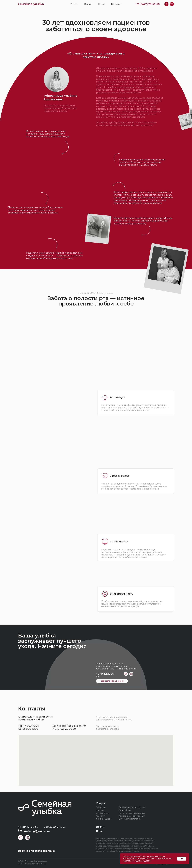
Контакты (116, 4)
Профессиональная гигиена (132, 807)
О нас (101, 4)
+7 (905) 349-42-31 (54, 827)
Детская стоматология (129, 819)
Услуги (74, 4)
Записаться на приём (112, 681)
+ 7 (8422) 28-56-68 (147, 4)
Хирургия (100, 816)
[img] (31, 4)
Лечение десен (104, 819)
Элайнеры (101, 807)
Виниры (100, 810)
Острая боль (125, 810)
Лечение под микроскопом (132, 813)
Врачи (88, 4)
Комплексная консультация (132, 816)
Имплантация (102, 813)
